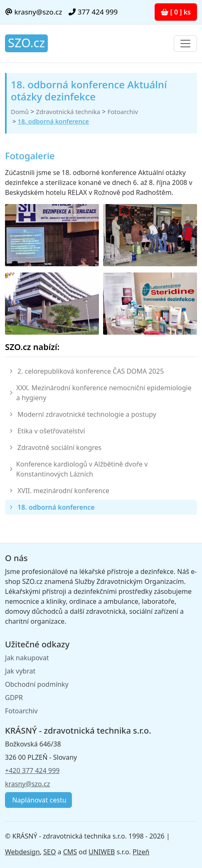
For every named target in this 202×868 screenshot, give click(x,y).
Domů (20, 112)
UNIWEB (102, 852)
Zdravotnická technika (68, 112)
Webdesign (22, 852)
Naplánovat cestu (38, 800)
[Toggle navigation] (185, 44)
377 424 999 (93, 12)
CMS (70, 852)
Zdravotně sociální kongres (59, 447)
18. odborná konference (53, 121)
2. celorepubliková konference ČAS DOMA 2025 (91, 371)
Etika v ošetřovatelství (51, 431)
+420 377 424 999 (32, 771)
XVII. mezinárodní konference (63, 491)
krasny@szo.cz (33, 12)
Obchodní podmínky (37, 684)
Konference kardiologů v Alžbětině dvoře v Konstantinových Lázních (82, 469)
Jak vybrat (20, 671)
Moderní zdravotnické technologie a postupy (87, 414)
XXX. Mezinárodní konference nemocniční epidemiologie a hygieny (104, 393)
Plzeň (141, 852)
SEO (49, 852)
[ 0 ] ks (176, 12)
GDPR (14, 698)
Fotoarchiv (123, 112)
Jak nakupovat (27, 658)
